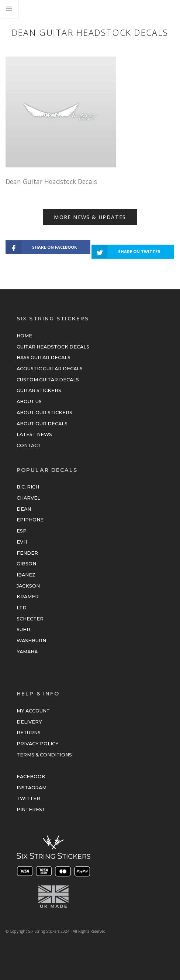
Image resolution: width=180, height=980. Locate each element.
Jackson (28, 586)
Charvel (28, 498)
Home (24, 336)
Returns (29, 733)
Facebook (31, 777)
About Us (29, 401)
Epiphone (30, 520)
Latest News (34, 434)
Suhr (23, 629)
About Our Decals (42, 424)
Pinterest (31, 809)
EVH (22, 542)
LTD (22, 608)
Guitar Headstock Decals (53, 347)
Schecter (30, 619)
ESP (22, 531)
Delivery (29, 722)
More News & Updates (90, 217)
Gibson (26, 564)
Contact (29, 445)
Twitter (28, 798)
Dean (24, 509)
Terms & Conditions (44, 755)
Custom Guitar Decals (48, 380)
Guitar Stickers (39, 390)
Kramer (28, 597)
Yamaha (27, 652)
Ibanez (26, 575)
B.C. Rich (28, 487)
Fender (27, 553)
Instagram (32, 788)
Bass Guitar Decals (44, 358)
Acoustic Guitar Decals (50, 369)
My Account (33, 711)
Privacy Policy (38, 744)
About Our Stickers (44, 413)
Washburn (31, 641)
